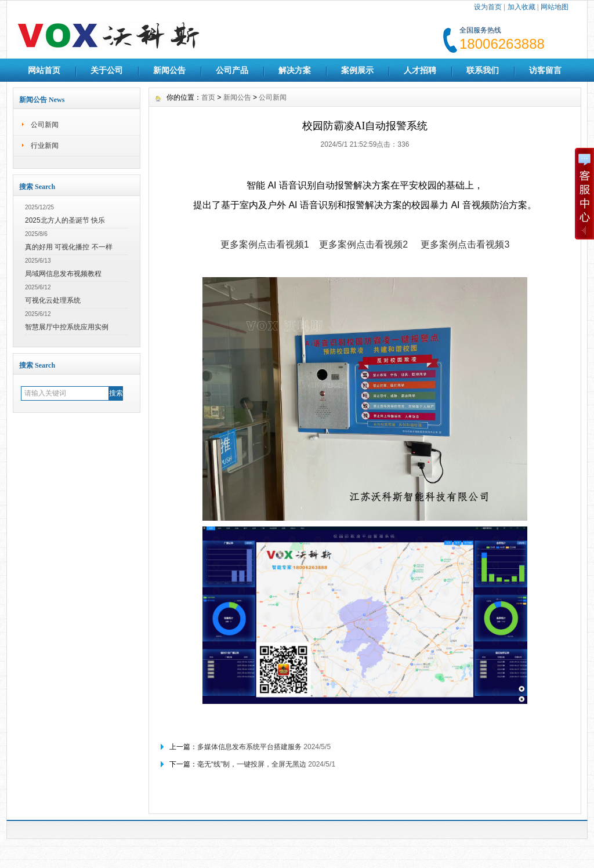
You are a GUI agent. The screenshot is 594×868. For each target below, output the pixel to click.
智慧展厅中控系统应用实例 (67, 327)
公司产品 (232, 70)
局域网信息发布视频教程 (63, 274)
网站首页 (44, 70)
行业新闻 (45, 146)
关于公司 (107, 70)
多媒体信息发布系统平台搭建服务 (249, 747)
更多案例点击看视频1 (265, 244)
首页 (208, 97)
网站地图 (555, 7)
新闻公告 (169, 70)
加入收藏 (521, 7)
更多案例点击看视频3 (465, 244)
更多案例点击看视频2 (363, 244)
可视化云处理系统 (53, 300)
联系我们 (483, 70)
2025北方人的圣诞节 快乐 (65, 220)
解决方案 (295, 70)
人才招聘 (420, 70)
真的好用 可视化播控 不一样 (69, 247)
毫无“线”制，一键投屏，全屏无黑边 (252, 764)
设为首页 (488, 7)
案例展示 (357, 70)
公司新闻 (45, 125)
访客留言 (545, 70)
